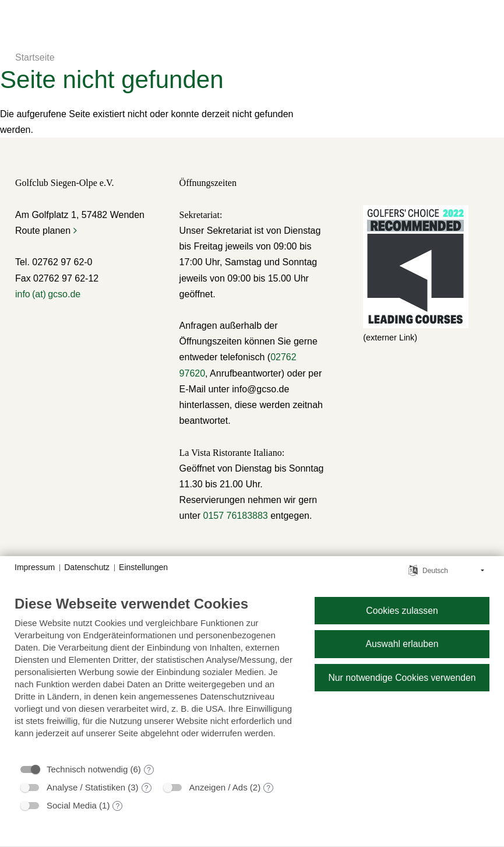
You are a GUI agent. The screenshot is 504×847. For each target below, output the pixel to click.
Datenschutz (87, 567)
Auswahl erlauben (402, 644)
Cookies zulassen (402, 611)
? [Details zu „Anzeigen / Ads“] (268, 788)
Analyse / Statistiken (86, 787)
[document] (155, 676)
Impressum (35, 567)
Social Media (72, 805)
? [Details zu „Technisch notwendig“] (149, 770)
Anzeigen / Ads (218, 787)
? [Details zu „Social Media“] (118, 806)
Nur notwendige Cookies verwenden (402, 678)
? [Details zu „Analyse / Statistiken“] (147, 788)
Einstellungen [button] (143, 567)
